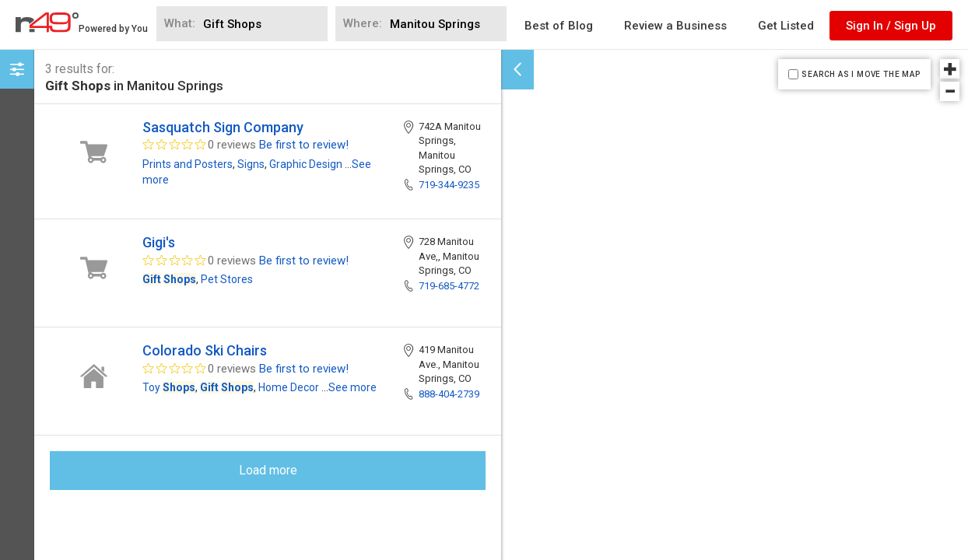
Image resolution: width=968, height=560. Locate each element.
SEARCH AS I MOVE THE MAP (861, 74)
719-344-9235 (449, 185)
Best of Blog (559, 26)
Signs (251, 164)
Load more (268, 470)
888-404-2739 (449, 394)
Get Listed (786, 26)
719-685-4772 (449, 286)
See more (352, 387)
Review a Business (675, 26)
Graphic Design (306, 164)
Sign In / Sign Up (891, 26)
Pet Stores (227, 279)
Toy (169, 387)
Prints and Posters (188, 164)
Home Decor (289, 387)
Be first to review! (304, 145)
